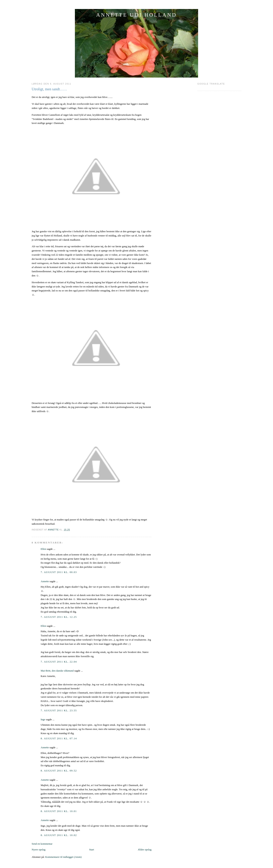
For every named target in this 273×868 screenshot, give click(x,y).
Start (92, 850)
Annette (45, 581)
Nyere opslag (39, 850)
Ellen (43, 549)
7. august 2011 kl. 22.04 (59, 662)
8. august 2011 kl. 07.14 (59, 738)
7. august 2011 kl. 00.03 (59, 572)
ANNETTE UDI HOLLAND (137, 15)
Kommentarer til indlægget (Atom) (63, 857)
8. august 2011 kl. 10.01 (59, 811)
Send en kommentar (42, 844)
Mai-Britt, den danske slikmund (57, 671)
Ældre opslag (145, 850)
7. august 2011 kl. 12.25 (59, 617)
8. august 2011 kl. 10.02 (59, 835)
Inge (43, 719)
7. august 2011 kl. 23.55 (59, 710)
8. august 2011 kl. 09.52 (59, 771)
